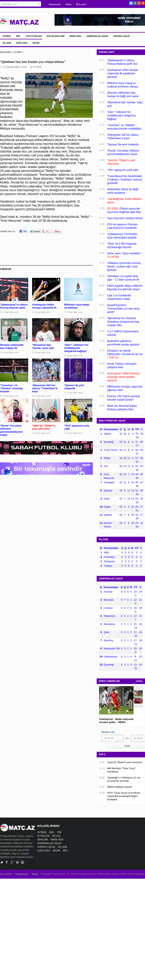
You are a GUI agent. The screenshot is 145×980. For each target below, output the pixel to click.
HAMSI (139, 681)
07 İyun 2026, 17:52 (75, 356)
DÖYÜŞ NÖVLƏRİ (56, 36)
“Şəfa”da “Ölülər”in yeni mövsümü (125, 762)
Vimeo (17, 862)
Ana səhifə (6, 874)
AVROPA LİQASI (122, 36)
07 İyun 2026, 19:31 (43, 312)
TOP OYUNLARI (34, 36)
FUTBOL (7, 36)
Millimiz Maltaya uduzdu (119, 787)
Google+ (139, 3)
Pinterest (143, 3)
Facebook (135, 3)
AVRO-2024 (22, 43)
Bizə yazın (81, 4)
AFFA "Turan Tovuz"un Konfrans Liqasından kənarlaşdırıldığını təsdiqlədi (124, 796)
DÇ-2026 (7, 43)
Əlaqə (68, 4)
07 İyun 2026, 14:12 (75, 433)
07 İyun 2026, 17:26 (11, 396)
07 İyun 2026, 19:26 (75, 312)
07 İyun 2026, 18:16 (43, 353)
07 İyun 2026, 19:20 (11, 353)
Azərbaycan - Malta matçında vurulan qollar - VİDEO (116, 721)
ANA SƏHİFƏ (6, 52)
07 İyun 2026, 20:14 (11, 312)
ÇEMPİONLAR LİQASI (97, 36)
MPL (18, 36)
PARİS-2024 (75, 36)
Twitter (131, 3)
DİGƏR (36, 43)
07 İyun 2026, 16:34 (75, 393)
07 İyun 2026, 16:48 (43, 396)
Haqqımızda (55, 4)
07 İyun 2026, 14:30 (43, 433)
